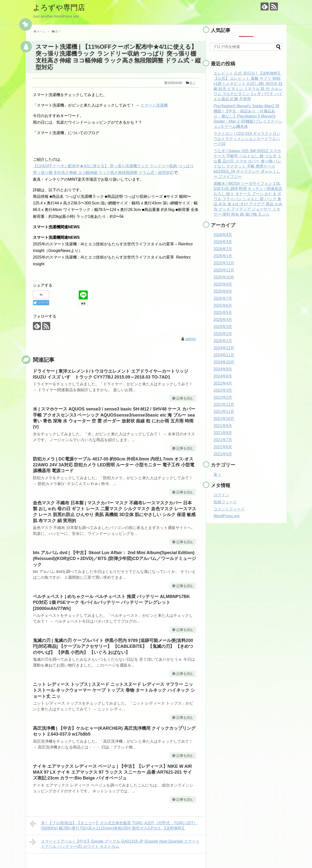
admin (191, 339)
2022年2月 (223, 397)
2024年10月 (224, 362)
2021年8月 (223, 433)
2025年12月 (224, 263)
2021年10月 (224, 419)
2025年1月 (223, 341)
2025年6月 (223, 305)
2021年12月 (224, 404)
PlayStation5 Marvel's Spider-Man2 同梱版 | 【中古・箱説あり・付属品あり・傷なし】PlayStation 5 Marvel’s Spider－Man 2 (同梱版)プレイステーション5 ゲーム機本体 (248, 116)
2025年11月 (224, 270)
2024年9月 (223, 369)
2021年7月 (223, 440)
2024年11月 (224, 355)
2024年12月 (224, 348)
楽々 (193, 83)
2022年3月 (223, 390)
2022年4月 (223, 383)
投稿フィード (225, 502)
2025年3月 (223, 327)
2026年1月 (223, 256)
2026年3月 (223, 242)
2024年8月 (223, 376)
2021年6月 (223, 447)
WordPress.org (226, 516)
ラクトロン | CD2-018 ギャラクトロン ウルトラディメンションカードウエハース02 (247, 139)
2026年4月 (223, 235)
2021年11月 (224, 412)
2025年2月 (223, 334)
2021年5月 (223, 454)
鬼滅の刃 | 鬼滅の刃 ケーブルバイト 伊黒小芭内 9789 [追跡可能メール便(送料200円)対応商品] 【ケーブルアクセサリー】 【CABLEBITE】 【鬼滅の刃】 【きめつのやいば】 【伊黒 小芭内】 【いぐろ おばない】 (113, 646)
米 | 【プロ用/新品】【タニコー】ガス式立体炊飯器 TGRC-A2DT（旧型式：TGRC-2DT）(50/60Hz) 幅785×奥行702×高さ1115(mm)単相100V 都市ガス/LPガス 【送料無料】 (113, 825)
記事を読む (185, 398)
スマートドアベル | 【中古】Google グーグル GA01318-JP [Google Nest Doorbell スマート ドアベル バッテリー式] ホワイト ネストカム (115, 843)
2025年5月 (223, 313)
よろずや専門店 (59, 7)
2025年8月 (223, 291)
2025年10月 (224, 277)
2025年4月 (223, 320)
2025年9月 (223, 284)
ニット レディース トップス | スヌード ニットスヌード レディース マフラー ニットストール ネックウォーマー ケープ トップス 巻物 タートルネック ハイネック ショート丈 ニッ (114, 690)
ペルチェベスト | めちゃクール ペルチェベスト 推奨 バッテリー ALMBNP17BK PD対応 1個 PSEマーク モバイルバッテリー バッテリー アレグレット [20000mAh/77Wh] (111, 603)
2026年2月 (223, 249)
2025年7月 (223, 298)
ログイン (221, 495)
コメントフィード (229, 509)
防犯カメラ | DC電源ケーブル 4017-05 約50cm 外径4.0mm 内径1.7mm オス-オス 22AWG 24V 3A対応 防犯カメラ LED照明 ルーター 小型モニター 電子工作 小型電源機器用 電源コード (114, 465)
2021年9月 (223, 426)
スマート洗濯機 (154, 105)
